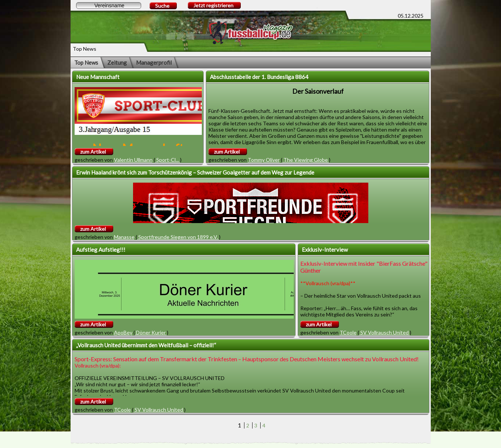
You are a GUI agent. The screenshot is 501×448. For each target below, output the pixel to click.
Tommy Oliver (264, 160)
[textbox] (109, 6)
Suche (162, 6)
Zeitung (117, 62)
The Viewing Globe (306, 160)
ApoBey (123, 332)
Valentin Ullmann (133, 160)
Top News (86, 62)
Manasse (124, 237)
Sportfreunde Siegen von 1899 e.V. (178, 237)
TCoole (348, 332)
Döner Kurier (151, 332)
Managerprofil (154, 62)
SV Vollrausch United (384, 332)
